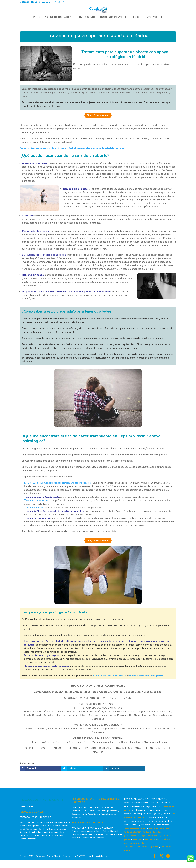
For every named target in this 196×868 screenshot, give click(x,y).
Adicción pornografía (134, 843)
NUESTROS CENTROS (113, 18)
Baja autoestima (149, 836)
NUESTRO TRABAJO (57, 18)
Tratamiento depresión (160, 828)
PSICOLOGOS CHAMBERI (32, 812)
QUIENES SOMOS (86, 18)
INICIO (37, 18)
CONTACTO (150, 18)
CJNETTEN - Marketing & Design (92, 856)
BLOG (136, 18)
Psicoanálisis (164, 839)
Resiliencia (150, 839)
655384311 (25, 2)
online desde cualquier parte (146, 675)
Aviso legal (130, 847)
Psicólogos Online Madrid (48, 856)
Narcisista (138, 839)
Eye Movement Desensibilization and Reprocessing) (62, 483)
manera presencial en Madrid (110, 675)
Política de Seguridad (148, 847)
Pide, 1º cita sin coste (98, 115)
